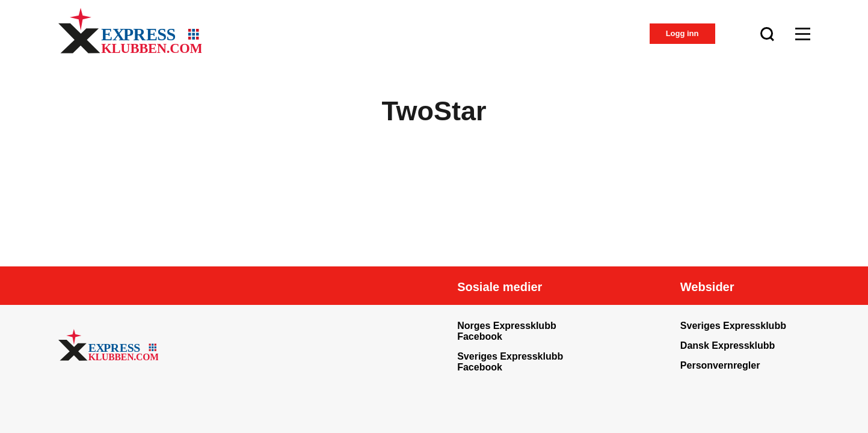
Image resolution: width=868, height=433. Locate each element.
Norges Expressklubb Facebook (507, 331)
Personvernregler (720, 365)
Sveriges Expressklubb (733, 326)
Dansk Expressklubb (728, 345)
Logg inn (682, 33)
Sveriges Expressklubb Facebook (510, 362)
